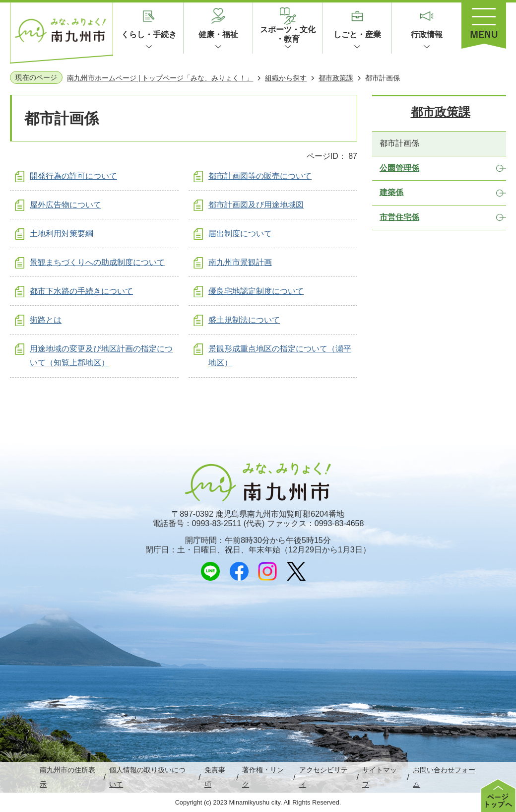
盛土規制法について (244, 320)
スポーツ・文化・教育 (288, 34)
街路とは (46, 320)
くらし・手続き (149, 34)
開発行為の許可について (73, 176)
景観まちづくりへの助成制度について (97, 262)
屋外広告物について (65, 205)
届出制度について (240, 234)
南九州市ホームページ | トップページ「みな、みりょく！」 (160, 78)
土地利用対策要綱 (62, 234)
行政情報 (427, 34)
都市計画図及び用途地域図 (256, 205)
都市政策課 (336, 78)
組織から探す (286, 78)
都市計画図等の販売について (260, 176)
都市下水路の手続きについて (81, 291)
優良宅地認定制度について (256, 291)
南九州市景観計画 (240, 262)
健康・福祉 (218, 34)
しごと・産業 (357, 34)
